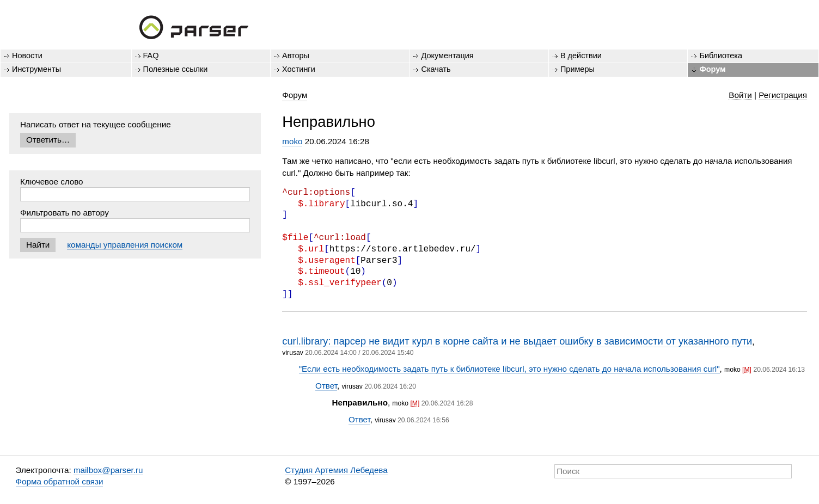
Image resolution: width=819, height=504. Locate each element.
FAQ (151, 56)
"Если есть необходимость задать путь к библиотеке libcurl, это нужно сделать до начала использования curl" (509, 369)
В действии (581, 56)
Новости (27, 56)
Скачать (436, 69)
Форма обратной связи (60, 481)
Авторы (296, 56)
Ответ (326, 386)
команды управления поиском (125, 245)
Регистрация (783, 95)
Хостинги (299, 69)
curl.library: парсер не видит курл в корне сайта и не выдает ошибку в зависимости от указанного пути (517, 341)
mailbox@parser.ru (108, 470)
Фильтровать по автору (65, 213)
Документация (447, 56)
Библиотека (721, 56)
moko (292, 141)
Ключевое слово (52, 182)
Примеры (577, 69)
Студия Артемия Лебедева (336, 470)
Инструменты (36, 69)
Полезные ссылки (176, 69)
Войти (740, 95)
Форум (712, 69)
